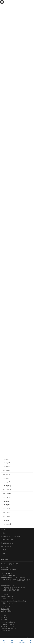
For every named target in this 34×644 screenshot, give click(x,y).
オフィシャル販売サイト (9, 622)
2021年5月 (7, 471)
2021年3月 (7, 478)
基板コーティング (6, 546)
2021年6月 (7, 467)
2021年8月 (7, 459)
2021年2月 (7, 482)
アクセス (12, 641)
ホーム (3, 530)
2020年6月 (7, 509)
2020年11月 (7, 490)
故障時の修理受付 (6, 611)
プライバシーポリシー (9, 626)
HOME (4, 641)
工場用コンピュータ (7, 599)
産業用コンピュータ (7, 597)
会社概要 (4, 550)
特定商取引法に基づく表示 (10, 628)
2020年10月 (7, 494)
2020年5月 (7, 513)
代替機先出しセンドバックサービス (12, 536)
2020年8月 (7, 501)
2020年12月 (7, 486)
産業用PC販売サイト (7, 540)
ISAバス (4, 601)
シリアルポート (12, 601)
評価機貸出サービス (7, 543)
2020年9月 (7, 497)
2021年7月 (7, 463)
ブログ (3, 553)
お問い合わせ (6, 631)
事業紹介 (5, 618)
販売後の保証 (5, 609)
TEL (31, 641)
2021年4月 (7, 474)
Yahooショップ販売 (8, 624)
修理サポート (5, 533)
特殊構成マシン (6, 603)
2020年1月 (7, 520)
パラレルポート (22, 601)
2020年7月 (7, 505)
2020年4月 (7, 516)
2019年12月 (7, 524)
